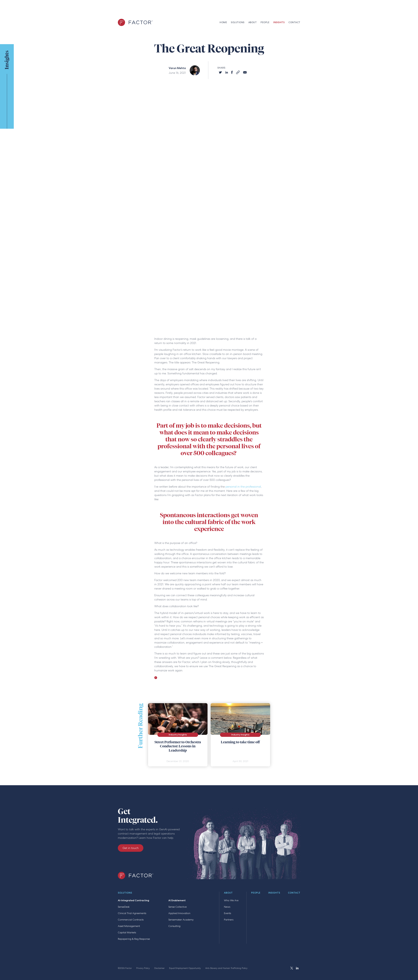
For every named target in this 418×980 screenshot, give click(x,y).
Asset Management (129, 926)
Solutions (125, 893)
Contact (294, 893)
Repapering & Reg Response (134, 939)
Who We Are (231, 900)
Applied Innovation (179, 913)
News (227, 907)
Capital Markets (127, 932)
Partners (229, 920)
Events (227, 913)
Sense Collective (178, 907)
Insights (274, 893)
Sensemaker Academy (181, 920)
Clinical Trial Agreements (132, 913)
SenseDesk (124, 907)
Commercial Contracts (131, 920)
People (256, 893)
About (228, 893)
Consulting (174, 926)
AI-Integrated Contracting (133, 900)
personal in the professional (243, 487)
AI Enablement (177, 900)
